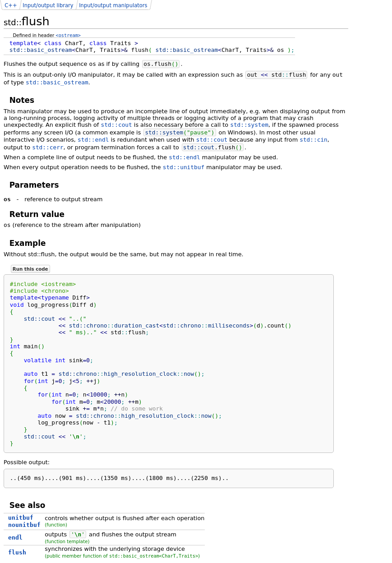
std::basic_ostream (57, 82)
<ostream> (68, 35)
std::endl (93, 140)
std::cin (314, 140)
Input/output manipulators (113, 5)
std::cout (116, 125)
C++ (11, 5)
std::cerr (48, 147)
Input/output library (48, 5)
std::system (249, 125)
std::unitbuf (184, 167)
